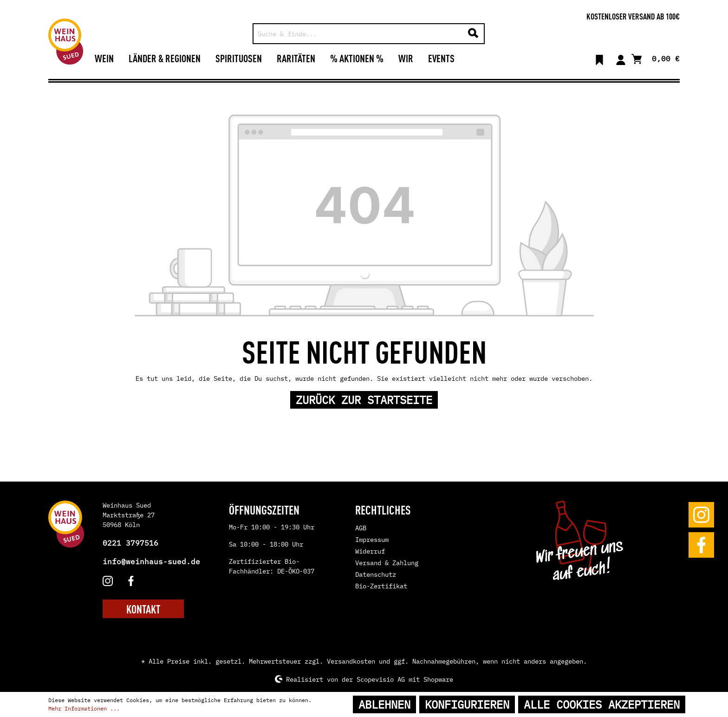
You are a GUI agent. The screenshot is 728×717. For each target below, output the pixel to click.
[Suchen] (473, 34)
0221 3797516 (130, 543)
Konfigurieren (467, 704)
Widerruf (370, 551)
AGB (361, 528)
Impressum (372, 540)
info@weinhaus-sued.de (151, 561)
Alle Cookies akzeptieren (602, 704)
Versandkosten (351, 661)
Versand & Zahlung (387, 563)
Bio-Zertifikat (381, 586)
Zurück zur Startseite (364, 400)
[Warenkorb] (656, 58)
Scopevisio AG (381, 679)
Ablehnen (384, 704)
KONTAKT (143, 609)
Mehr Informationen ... (84, 708)
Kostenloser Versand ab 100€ (633, 16)
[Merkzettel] (599, 58)
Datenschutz (376, 574)
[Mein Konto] (621, 58)
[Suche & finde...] (358, 34)
